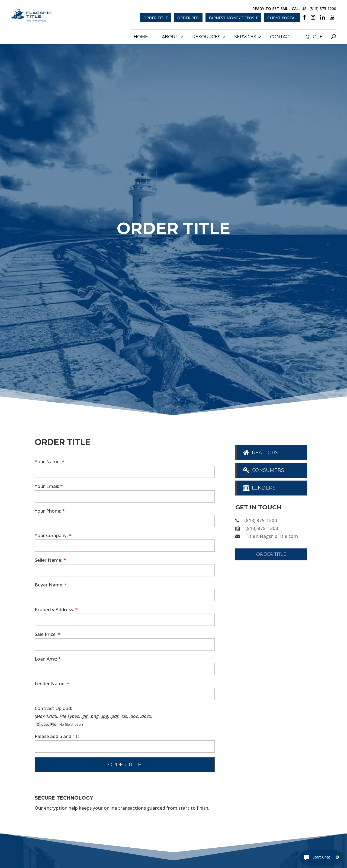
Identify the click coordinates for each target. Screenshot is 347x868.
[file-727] (72, 723)
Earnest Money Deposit (233, 18)
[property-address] (125, 619)
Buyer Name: (51, 584)
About (170, 35)
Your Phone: (50, 509)
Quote (314, 35)
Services (245, 35)
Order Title (156, 18)
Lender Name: (52, 682)
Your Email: (49, 485)
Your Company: (53, 534)
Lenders (259, 487)
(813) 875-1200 (323, 9)
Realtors (260, 452)
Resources (206, 35)
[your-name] (125, 470)
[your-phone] (125, 520)
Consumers (263, 469)
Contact (281, 35)
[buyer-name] (125, 594)
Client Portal (282, 18)
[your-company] (125, 545)
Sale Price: (47, 633)
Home (141, 35)
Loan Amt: (48, 658)
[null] (125, 764)
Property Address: (56, 608)
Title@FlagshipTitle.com (272, 535)
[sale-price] (125, 643)
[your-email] (125, 495)
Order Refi (188, 18)
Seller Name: (50, 559)
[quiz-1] (125, 745)
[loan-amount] (125, 668)
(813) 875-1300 (262, 527)
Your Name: (49, 460)
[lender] (125, 692)
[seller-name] (125, 569)
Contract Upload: (53, 707)
